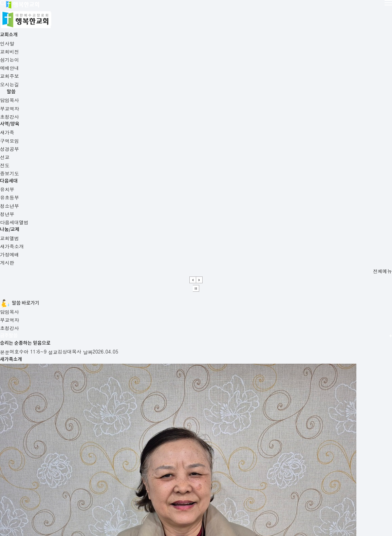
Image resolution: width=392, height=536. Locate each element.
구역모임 (315, 403)
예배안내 (20, 403)
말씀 (154, 12)
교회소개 (106, 12)
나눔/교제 (297, 12)
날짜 (107, 263)
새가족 (214, 403)
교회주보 (118, 403)
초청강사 (152, 173)
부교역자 (116, 173)
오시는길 (67, 496)
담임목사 (80, 173)
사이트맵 (95, 496)
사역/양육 (202, 12)
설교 (107, 254)
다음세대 (248, 12)
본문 (107, 245)
